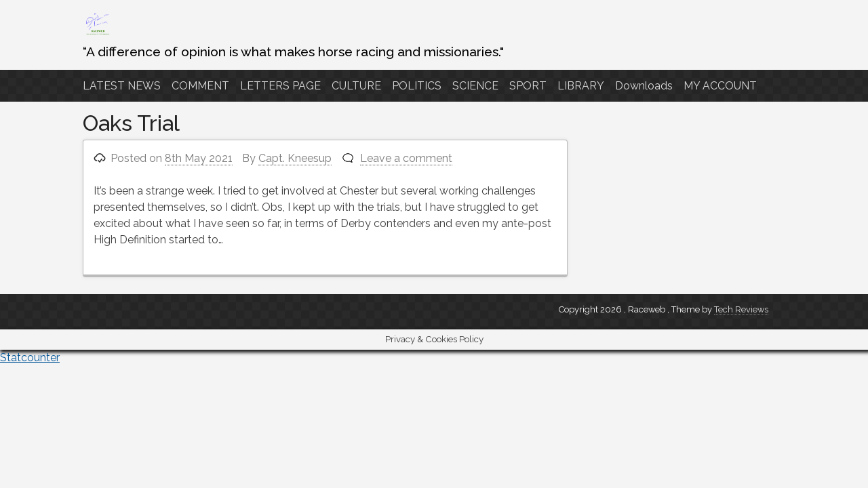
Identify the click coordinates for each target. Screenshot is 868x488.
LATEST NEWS (122, 86)
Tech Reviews (741, 309)
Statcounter (30, 358)
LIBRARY (581, 86)
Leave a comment (406, 158)
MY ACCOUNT (720, 86)
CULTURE (356, 86)
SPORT (528, 86)
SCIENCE (475, 86)
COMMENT (200, 86)
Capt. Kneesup (295, 158)
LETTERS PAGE (280, 86)
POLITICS (417, 86)
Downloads (644, 86)
